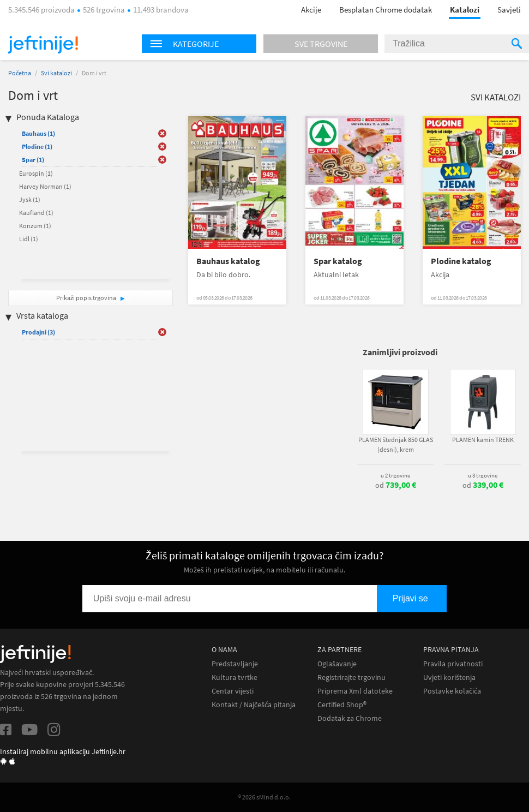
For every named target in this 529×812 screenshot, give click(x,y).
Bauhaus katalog (228, 261)
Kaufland (36, 213)
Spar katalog (338, 261)
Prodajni (38, 332)
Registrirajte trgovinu (351, 677)
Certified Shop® (342, 705)
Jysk (30, 199)
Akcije (311, 10)
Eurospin (36, 173)
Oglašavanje (337, 664)
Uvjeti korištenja (449, 677)
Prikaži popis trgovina (87, 298)
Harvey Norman (45, 186)
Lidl (29, 239)
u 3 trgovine (483, 475)
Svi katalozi (56, 73)
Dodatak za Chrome (350, 718)
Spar (33, 160)
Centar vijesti (233, 691)
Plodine (37, 147)
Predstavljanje (235, 664)
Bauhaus (38, 133)
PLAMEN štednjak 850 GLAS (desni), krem (396, 444)
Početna (20, 73)
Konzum (35, 226)
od (396, 485)
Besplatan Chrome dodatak (386, 10)
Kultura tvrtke (235, 677)
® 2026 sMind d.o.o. (264, 797)
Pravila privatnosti (453, 664)
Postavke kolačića (452, 691)
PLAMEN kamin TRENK (483, 440)
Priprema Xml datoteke (355, 691)
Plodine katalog (461, 261)
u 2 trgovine (395, 475)
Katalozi (465, 10)
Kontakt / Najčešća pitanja (254, 705)
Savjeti (509, 10)
